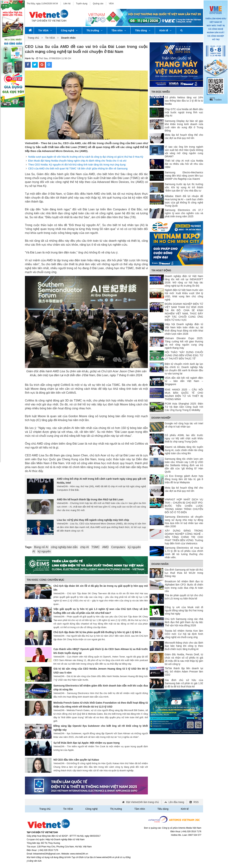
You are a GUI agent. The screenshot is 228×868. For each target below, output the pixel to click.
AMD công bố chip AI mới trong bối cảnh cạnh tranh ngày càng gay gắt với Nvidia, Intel (101, 481)
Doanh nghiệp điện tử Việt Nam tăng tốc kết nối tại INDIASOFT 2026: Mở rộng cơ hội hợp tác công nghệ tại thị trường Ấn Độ (184, 281)
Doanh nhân (160, 564)
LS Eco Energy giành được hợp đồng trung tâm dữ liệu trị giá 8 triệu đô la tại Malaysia (184, 479)
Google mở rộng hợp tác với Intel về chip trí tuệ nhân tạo (184, 425)
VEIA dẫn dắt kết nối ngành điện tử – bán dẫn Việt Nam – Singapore (184, 381)
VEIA (111, 4)
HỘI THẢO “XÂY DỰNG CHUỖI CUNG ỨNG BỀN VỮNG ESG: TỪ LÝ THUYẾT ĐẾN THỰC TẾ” (184, 355)
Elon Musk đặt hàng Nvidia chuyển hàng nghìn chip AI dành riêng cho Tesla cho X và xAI (77, 161)
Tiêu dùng (143, 30)
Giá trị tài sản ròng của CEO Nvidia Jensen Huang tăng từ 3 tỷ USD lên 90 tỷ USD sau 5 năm (101, 671)
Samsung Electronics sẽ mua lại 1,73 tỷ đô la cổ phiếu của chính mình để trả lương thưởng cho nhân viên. (184, 553)
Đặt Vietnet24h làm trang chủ (143, 802)
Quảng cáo (98, 4)
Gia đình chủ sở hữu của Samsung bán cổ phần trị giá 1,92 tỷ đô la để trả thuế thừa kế (184, 683)
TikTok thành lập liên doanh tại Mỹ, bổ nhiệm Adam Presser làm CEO (184, 672)
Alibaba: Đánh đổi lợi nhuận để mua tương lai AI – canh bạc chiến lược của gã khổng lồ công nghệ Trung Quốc (184, 201)
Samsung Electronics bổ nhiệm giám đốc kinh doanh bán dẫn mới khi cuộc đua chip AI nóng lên (101, 688)
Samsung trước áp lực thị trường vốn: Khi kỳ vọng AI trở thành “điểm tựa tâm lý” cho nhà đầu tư (184, 187)
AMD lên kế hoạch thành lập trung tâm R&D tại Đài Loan (90, 499)
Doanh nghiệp (161, 418)
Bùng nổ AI (41, 547)
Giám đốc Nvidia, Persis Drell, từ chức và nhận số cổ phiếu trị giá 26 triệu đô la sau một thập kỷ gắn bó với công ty (184, 659)
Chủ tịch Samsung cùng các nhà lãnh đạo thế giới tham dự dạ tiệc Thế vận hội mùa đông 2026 (184, 622)
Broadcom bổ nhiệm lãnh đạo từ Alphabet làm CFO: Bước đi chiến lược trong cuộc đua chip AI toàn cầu (184, 586)
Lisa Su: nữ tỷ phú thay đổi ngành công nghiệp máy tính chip (93, 520)
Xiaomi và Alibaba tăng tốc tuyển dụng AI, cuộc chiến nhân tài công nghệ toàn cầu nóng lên (184, 450)
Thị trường (94, 30)
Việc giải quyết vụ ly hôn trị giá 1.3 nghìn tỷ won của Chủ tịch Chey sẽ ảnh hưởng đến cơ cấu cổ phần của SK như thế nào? (101, 611)
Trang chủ (33, 38)
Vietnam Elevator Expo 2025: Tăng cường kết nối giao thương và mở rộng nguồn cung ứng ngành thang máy (184, 343)
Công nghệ (69, 30)
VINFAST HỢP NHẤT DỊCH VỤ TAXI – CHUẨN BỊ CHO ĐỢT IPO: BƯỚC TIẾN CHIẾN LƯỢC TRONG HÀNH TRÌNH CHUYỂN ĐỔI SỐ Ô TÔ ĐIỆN (184, 506)
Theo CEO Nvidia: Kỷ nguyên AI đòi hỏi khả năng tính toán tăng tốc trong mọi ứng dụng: (77, 165)
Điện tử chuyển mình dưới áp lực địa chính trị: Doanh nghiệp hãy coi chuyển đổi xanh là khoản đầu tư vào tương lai (184, 369)
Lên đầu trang (176, 802)
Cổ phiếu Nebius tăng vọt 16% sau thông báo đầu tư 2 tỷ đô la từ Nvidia (184, 101)
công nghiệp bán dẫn (64, 547)
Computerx (118, 547)
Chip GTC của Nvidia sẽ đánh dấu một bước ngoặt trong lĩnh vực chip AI (184, 112)
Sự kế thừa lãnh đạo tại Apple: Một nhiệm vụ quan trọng (87, 743)
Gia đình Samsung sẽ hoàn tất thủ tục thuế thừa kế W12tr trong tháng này (184, 573)
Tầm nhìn (119, 30)
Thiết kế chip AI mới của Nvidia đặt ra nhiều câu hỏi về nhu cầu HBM (184, 164)
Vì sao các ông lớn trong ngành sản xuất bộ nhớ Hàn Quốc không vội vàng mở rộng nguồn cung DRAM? (184, 152)
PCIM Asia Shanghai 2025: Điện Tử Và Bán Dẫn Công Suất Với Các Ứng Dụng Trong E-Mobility (184, 407)
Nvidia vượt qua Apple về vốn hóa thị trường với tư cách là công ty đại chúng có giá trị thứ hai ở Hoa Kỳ (86, 157)
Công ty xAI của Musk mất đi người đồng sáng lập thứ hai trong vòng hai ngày (184, 610)
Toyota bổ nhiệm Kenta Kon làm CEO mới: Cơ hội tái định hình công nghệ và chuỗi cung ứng (184, 634)
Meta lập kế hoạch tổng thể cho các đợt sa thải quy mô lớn (184, 136)
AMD (105, 547)
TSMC (96, 547)
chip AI (85, 547)
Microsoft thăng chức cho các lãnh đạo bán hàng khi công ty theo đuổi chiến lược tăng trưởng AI (184, 646)
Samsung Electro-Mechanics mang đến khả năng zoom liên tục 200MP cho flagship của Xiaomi (184, 176)
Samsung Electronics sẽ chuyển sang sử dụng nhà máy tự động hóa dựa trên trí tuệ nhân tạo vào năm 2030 (184, 522)
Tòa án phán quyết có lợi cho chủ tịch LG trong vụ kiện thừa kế (184, 597)
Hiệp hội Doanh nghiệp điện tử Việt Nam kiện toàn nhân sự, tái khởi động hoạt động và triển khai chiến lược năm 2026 (184, 329)
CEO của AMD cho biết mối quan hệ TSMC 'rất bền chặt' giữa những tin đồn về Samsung (78, 169)
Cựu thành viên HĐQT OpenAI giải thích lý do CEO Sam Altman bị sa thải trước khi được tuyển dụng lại (101, 651)
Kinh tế (165, 30)
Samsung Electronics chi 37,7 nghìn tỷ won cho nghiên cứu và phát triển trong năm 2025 (184, 213)
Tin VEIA (45, 30)
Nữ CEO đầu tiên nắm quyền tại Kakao (76, 760)
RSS (196, 802)
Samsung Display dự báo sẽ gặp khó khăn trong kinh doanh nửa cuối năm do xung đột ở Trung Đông (184, 126)
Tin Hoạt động (161, 270)
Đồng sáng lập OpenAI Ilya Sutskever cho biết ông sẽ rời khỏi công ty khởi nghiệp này (101, 728)
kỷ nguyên (44, 551)
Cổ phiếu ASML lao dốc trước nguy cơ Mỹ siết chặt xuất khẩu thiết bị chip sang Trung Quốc (184, 438)
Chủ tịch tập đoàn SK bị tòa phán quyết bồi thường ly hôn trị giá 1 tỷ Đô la (97, 632)
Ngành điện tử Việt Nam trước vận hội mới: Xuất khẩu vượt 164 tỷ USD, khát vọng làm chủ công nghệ (184, 295)
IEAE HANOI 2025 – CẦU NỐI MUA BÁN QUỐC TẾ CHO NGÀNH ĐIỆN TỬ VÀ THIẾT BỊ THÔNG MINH (184, 394)
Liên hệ (67, 4)
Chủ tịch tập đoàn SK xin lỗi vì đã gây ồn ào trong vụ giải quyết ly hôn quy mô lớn (101, 588)
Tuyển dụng (82, 4)
